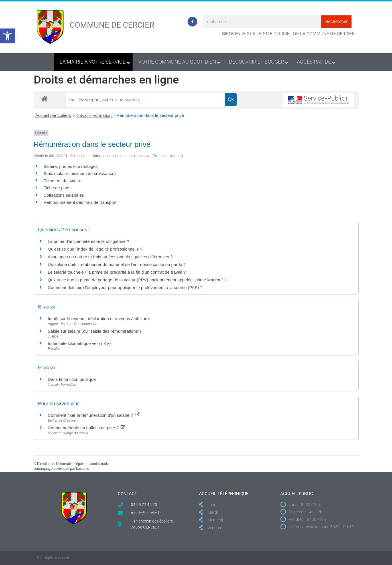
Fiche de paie (56, 188)
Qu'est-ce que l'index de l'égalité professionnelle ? (95, 249)
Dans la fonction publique (72, 379)
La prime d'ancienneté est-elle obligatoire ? (89, 241)
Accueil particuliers (54, 115)
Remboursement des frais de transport (80, 202)
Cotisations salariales (64, 195)
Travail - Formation (94, 115)
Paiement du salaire (63, 181)
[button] (7, 36)
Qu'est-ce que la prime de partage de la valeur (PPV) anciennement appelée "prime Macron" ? (137, 280)
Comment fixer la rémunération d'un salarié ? (94, 415)
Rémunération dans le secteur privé (150, 115)
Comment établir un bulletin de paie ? (87, 428)
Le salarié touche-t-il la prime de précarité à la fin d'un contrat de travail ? (117, 272)
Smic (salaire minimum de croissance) (80, 173)
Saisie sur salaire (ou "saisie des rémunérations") (95, 331)
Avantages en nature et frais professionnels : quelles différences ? (110, 257)
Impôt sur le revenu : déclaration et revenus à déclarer (99, 319)
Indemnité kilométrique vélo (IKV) (79, 343)
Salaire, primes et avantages (71, 166)
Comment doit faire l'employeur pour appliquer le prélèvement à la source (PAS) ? (125, 287)
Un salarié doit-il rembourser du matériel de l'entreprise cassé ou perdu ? (117, 264)
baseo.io (83, 469)
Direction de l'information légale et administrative (74, 464)
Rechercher (336, 22)
